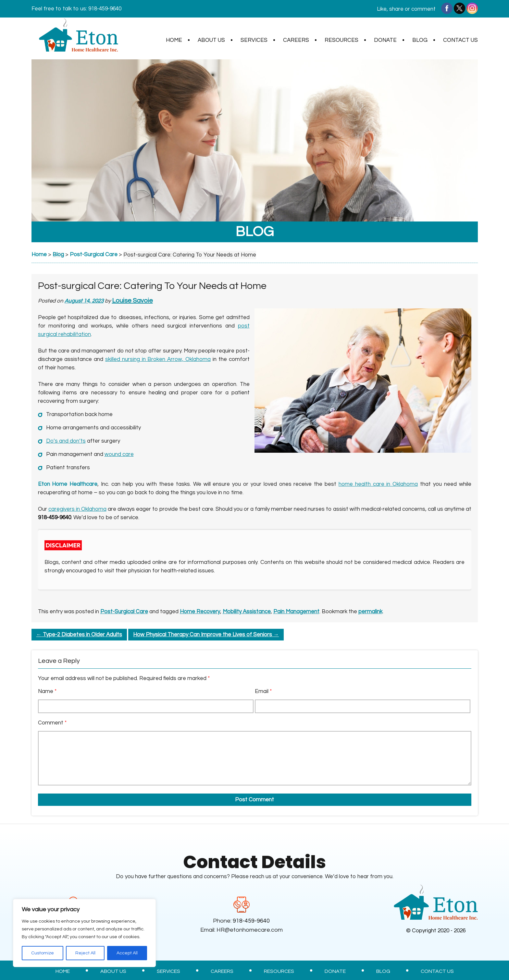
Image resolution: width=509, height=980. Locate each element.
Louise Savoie (133, 301)
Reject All (85, 953)
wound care (119, 454)
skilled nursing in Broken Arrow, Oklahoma (158, 359)
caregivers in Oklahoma (77, 509)
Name (47, 691)
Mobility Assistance (247, 612)
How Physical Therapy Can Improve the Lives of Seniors (206, 635)
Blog (420, 40)
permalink (370, 612)
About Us (211, 40)
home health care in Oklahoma (378, 484)
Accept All (127, 953)
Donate (385, 40)
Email (263, 691)
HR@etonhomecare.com (250, 930)
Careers (296, 40)
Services (254, 40)
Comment (52, 723)
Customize (43, 953)
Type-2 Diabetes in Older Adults (79, 635)
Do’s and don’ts (66, 441)
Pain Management (296, 612)
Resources (341, 40)
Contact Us (460, 40)
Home (174, 40)
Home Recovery (200, 612)
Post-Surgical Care (124, 612)
